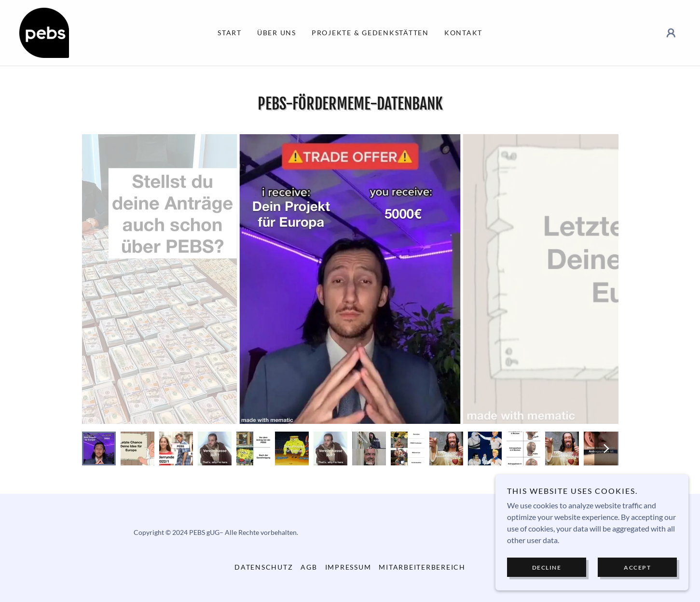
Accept (637, 567)
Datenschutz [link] (264, 567)
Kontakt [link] (463, 33)
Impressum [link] (348, 567)
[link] (44, 32)
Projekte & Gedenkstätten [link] (370, 33)
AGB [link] (309, 567)
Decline (547, 567)
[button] (671, 33)
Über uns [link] (277, 33)
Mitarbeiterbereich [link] (422, 567)
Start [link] (230, 33)
